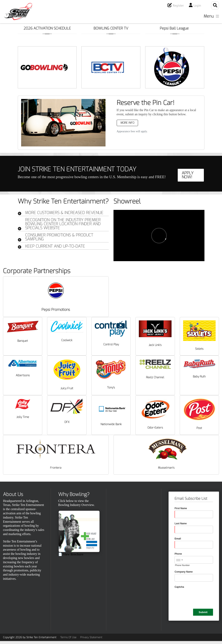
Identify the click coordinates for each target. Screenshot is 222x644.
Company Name (184, 572)
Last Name (181, 523)
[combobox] (179, 560)
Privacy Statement (91, 637)
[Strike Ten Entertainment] (18, 12)
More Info (127, 123)
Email (178, 539)
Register (178, 5)
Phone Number (182, 565)
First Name (181, 508)
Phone (178, 554)
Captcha (179, 587)
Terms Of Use (68, 637)
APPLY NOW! (188, 175)
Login (197, 5)
